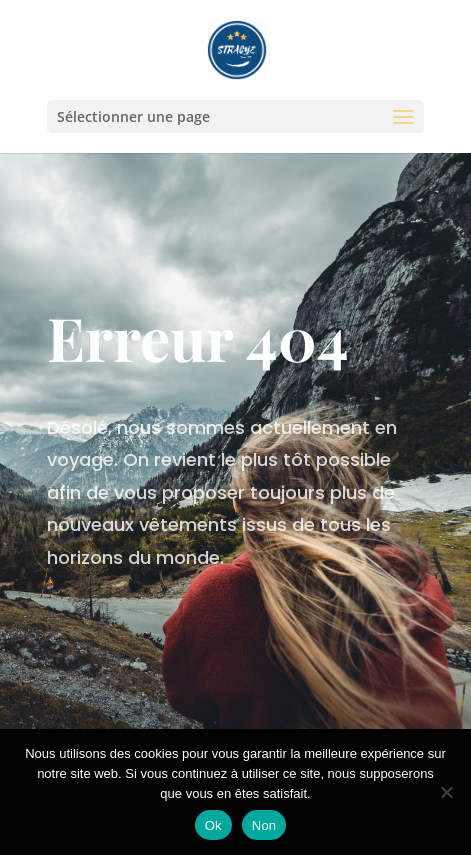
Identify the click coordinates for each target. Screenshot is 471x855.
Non (264, 825)
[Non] (446, 792)
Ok (213, 825)
